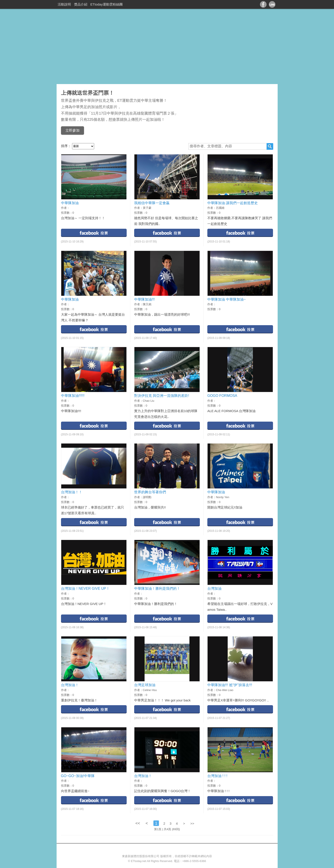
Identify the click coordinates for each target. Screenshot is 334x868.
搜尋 (270, 146)
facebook (94, 233)
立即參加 (73, 130)
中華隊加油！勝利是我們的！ (157, 589)
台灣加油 (214, 589)
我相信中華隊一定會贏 (152, 203)
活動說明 (64, 4)
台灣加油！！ (72, 492)
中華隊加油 (70, 203)
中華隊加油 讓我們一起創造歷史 (233, 203)
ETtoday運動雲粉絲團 (107, 4)
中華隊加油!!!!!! (73, 396)
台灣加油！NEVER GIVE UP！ (85, 589)
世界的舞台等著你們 (150, 492)
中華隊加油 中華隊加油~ (227, 299)
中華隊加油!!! (144, 299)
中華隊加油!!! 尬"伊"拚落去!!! (230, 685)
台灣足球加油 (145, 685)
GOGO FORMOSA (222, 396)
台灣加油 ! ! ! (217, 776)
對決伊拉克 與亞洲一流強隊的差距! (162, 396)
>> (192, 823)
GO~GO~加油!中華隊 (78, 776)
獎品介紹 (81, 4)
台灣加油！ (70, 685)
